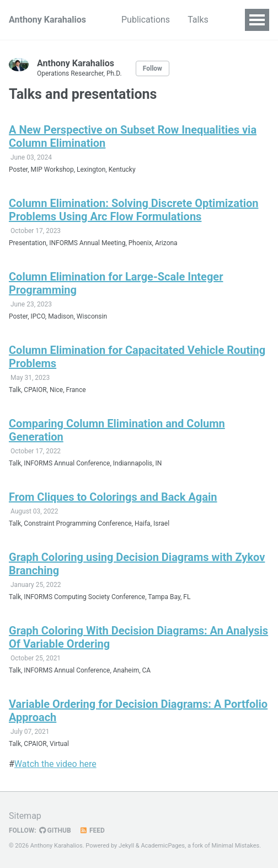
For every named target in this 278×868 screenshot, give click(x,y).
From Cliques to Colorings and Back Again (113, 497)
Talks (198, 20)
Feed (92, 830)
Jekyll (126, 846)
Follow (153, 68)
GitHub (55, 830)
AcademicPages (163, 846)
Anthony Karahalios (47, 20)
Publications (146, 20)
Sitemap (25, 816)
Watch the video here (55, 764)
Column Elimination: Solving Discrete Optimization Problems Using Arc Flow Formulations (133, 210)
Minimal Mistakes (236, 846)
